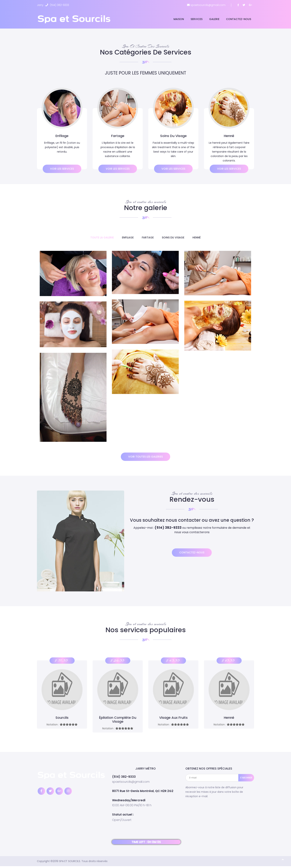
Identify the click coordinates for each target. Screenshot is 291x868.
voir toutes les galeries (145, 457)
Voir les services (62, 169)
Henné (197, 238)
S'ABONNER (246, 778)
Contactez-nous (239, 19)
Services (197, 19)
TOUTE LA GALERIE (102, 238)
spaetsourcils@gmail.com (131, 782)
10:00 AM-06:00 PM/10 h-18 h (132, 805)
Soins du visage (173, 238)
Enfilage (128, 238)
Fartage (148, 238)
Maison (179, 19)
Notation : (62, 725)
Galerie (214, 19)
